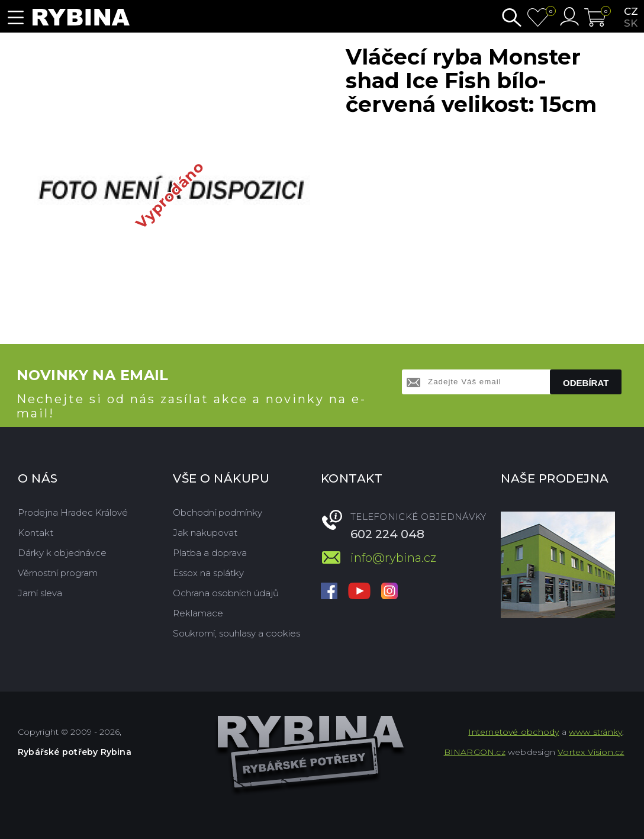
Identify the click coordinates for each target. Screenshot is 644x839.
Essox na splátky (208, 573)
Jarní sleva (40, 593)
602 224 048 (387, 534)
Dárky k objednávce (62, 553)
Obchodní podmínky (218, 512)
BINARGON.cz (475, 752)
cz (631, 11)
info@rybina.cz (393, 558)
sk (631, 23)
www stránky (595, 732)
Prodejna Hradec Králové (73, 512)
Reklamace (198, 613)
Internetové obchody (513, 732)
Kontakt (36, 533)
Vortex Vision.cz (591, 752)
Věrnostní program (58, 573)
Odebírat (586, 383)
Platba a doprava (210, 553)
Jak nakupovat (205, 533)
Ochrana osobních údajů (226, 593)
